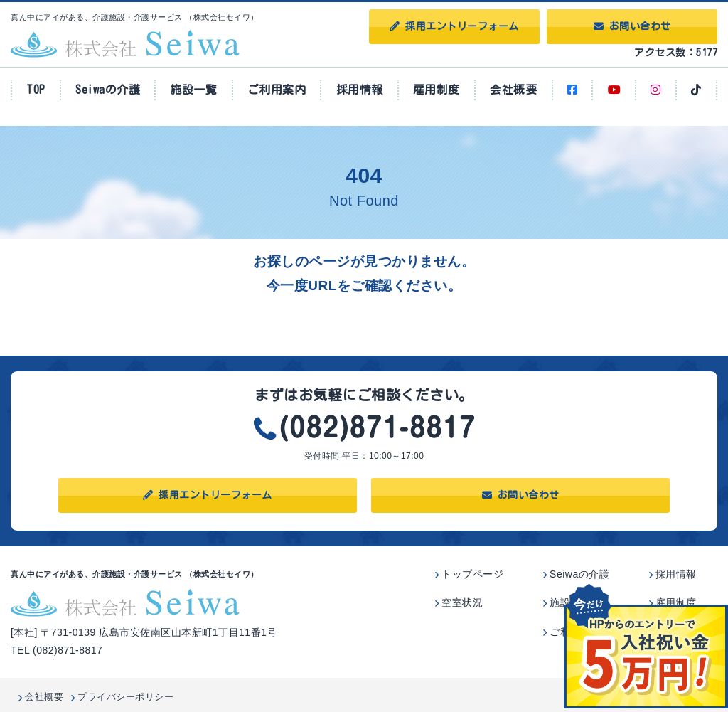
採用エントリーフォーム (454, 26)
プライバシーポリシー (125, 697)
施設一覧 (193, 90)
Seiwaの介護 (108, 90)
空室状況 (462, 602)
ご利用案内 (277, 90)
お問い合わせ (632, 26)
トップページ (472, 574)
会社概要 (513, 90)
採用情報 (360, 90)
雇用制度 (437, 90)
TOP (36, 90)
